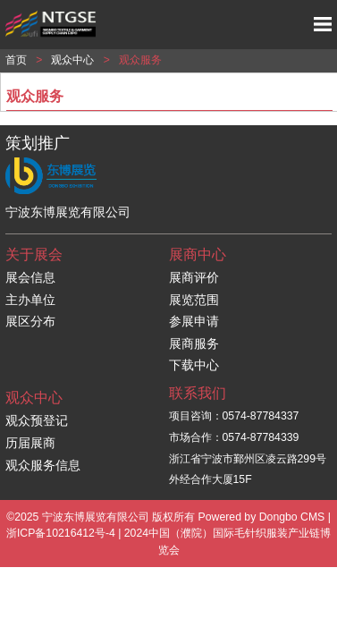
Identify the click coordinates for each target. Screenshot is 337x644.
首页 (16, 60)
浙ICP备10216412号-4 (61, 533)
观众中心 (72, 60)
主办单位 (30, 300)
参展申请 (194, 321)
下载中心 (194, 365)
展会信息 (30, 277)
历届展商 (30, 443)
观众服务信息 (43, 465)
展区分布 (30, 321)
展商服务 (194, 343)
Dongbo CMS (292, 517)
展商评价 (194, 277)
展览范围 (194, 300)
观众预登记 (37, 420)
